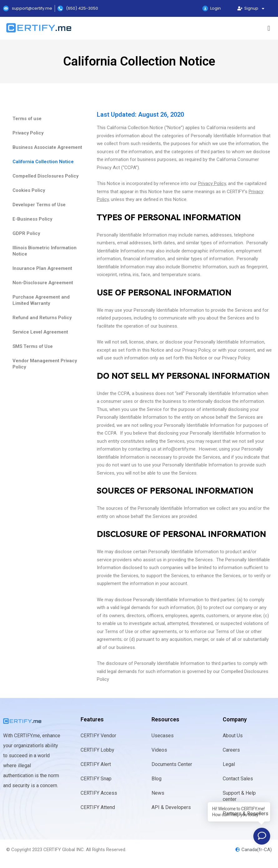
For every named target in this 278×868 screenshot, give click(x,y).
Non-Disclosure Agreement (43, 283)
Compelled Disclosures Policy (45, 176)
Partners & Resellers (246, 814)
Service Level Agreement (40, 332)
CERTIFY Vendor (98, 736)
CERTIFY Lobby (97, 750)
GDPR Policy (26, 233)
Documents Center (172, 764)
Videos (159, 750)
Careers (231, 750)
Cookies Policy (29, 190)
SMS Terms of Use (33, 346)
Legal (229, 764)
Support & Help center (239, 796)
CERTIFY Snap (96, 779)
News (158, 793)
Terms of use (27, 119)
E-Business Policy (32, 219)
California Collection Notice (43, 162)
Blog (156, 779)
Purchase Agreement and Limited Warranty (41, 300)
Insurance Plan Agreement (42, 268)
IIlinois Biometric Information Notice (45, 251)
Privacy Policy (28, 133)
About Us (233, 736)
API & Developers (171, 807)
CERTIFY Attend (98, 807)
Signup (251, 9)
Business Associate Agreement (47, 147)
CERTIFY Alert (96, 764)
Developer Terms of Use (39, 205)
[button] (269, 28)
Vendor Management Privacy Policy (45, 364)
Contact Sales (238, 779)
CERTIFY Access (99, 793)
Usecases (163, 736)
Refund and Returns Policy (42, 318)
